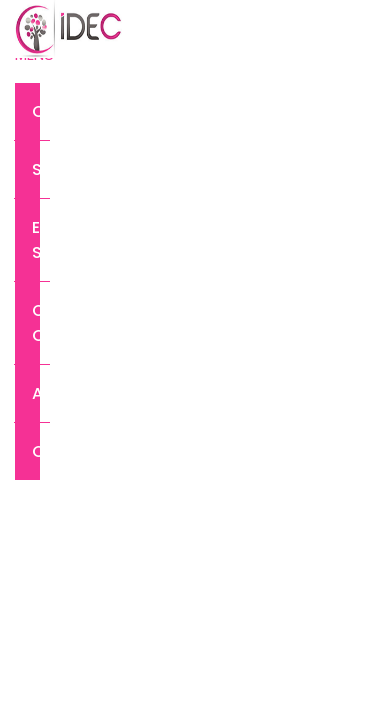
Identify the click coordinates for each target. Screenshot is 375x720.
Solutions (41, 169)
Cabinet (41, 111)
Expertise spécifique (41, 240)
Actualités (41, 393)
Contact (41, 451)
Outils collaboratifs (41, 323)
